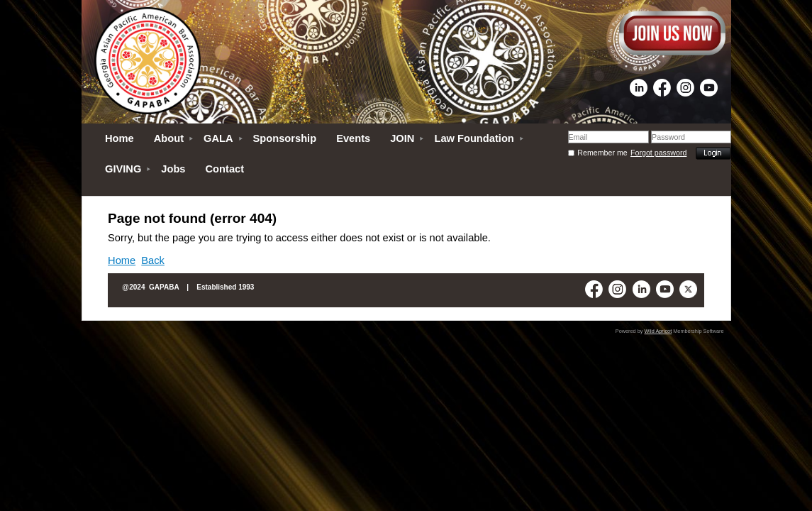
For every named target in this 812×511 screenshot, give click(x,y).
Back (153, 260)
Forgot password (658, 153)
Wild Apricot (658, 331)
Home (122, 260)
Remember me (602, 153)
